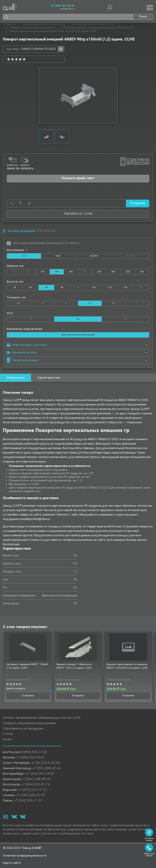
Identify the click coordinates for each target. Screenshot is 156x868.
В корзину (137, 203)
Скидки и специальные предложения (29, 724)
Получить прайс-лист (78, 178)
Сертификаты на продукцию (23, 729)
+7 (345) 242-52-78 (30, 796)
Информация (16, 378)
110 (110, 288)
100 (42, 272)
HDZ (65, 257)
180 (136, 318)
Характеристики (49, 378)
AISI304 (101, 257)
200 (71, 272)
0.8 (48, 303)
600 (142, 272)
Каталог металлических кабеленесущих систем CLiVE (42, 718)
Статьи (8, 734)
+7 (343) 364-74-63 (40, 774)
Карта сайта (12, 863)
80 (31, 271)
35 (15, 288)
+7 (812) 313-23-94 (46, 763)
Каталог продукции (19, 231)
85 (81, 287)
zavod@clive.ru (67, 9)
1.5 (114, 303)
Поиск (143, 17)
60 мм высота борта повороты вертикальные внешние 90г (99, 28)
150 (125, 288)
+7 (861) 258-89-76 (36, 780)
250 (88, 271)
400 (114, 272)
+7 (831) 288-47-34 (47, 769)
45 (42, 318)
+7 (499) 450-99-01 (63, 6)
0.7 (19, 303)
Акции (7, 740)
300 (99, 272)
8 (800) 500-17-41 (34, 753)
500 (128, 272)
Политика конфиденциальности (25, 856)
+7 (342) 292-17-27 (28, 801)
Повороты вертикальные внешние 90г (33, 28)
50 (17, 271)
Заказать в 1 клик (78, 214)
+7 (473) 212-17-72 (32, 790)
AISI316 (138, 256)
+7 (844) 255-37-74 (35, 785)
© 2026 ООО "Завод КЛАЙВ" (22, 848)
